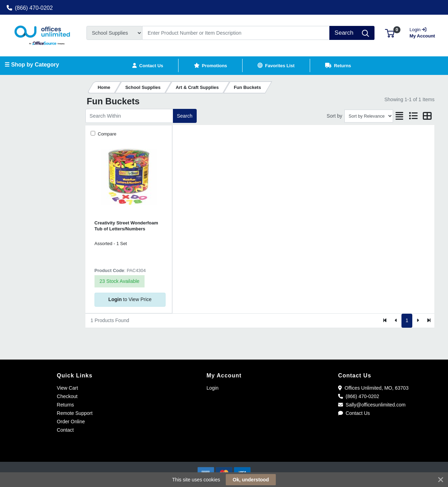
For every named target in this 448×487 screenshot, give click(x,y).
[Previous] (396, 321)
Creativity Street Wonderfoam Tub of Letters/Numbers (126, 226)
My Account (423, 32)
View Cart (67, 388)
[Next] (418, 321)
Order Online (71, 422)
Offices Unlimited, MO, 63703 (373, 388)
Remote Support (75, 413)
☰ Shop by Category (32, 65)
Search (184, 116)
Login (212, 388)
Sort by (334, 116)
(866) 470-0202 (30, 8)
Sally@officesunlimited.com (372, 405)
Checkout (67, 396)
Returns (65, 405)
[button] (390, 33)
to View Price (130, 299)
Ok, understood (251, 480)
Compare (107, 134)
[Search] (236, 33)
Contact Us (354, 413)
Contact (65, 430)
